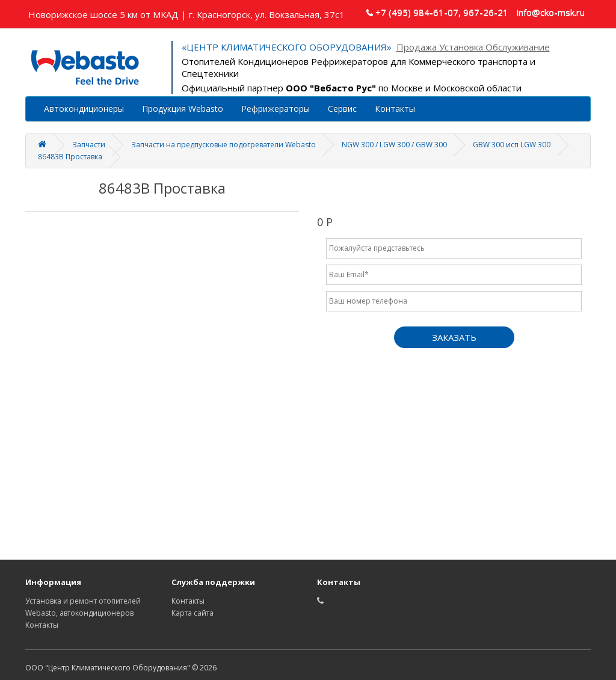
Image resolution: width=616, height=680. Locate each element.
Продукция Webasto (183, 109)
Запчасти (89, 145)
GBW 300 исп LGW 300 (512, 145)
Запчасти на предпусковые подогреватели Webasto (223, 145)
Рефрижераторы (276, 109)
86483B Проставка (70, 157)
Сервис (342, 109)
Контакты (395, 109)
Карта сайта (192, 613)
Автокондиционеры (84, 109)
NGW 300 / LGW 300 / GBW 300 (394, 145)
